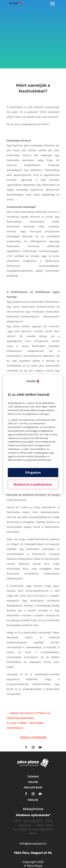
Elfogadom (33, 473)
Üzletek (33, 776)
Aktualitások (33, 787)
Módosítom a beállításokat (33, 484)
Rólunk (33, 800)
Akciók (33, 782)
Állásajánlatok (33, 809)
